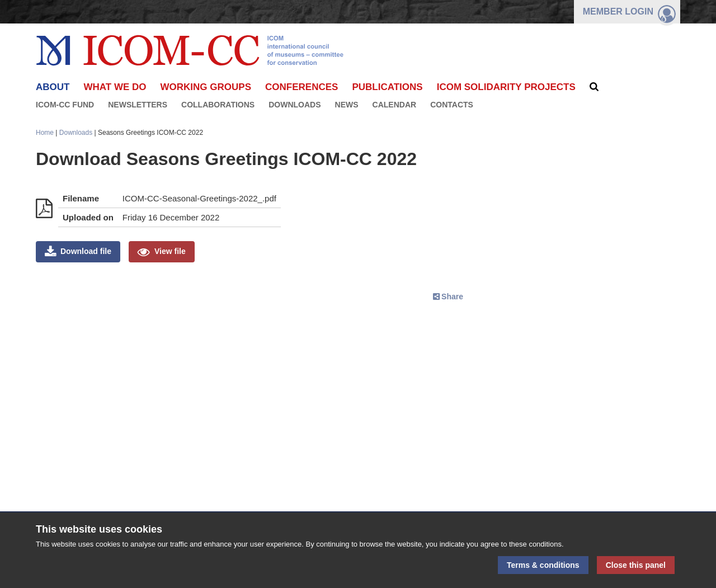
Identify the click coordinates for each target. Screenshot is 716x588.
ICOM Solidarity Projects (506, 87)
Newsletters (138, 105)
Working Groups (206, 87)
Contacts (452, 105)
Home (45, 133)
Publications (387, 87)
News (347, 105)
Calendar (395, 105)
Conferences (302, 87)
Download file (86, 251)
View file (170, 251)
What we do (115, 87)
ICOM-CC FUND (65, 105)
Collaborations (218, 105)
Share (452, 297)
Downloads (295, 105)
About (53, 87)
